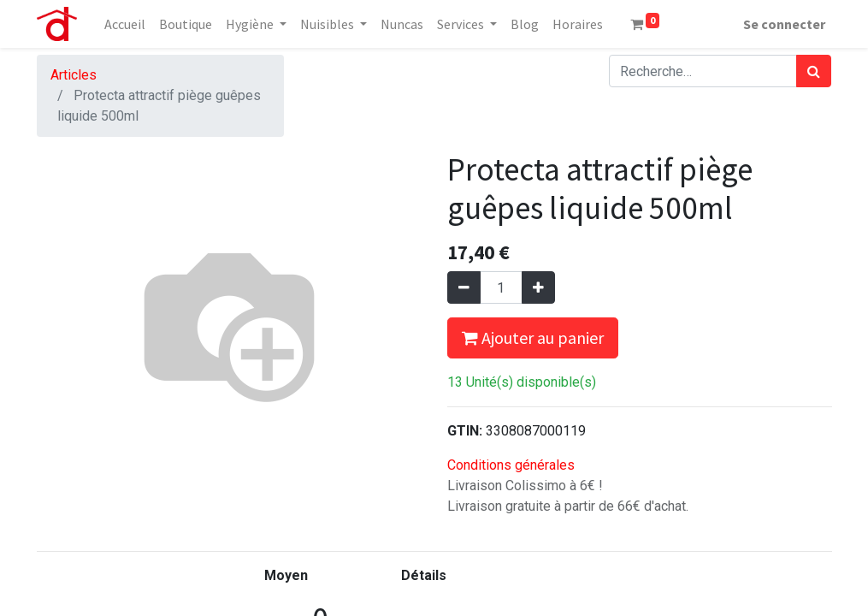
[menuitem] (125, 24)
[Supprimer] (464, 287)
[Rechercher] (814, 71)
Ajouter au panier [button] (533, 338)
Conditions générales (511, 465)
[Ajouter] (538, 287)
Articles (74, 75)
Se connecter (784, 24)
